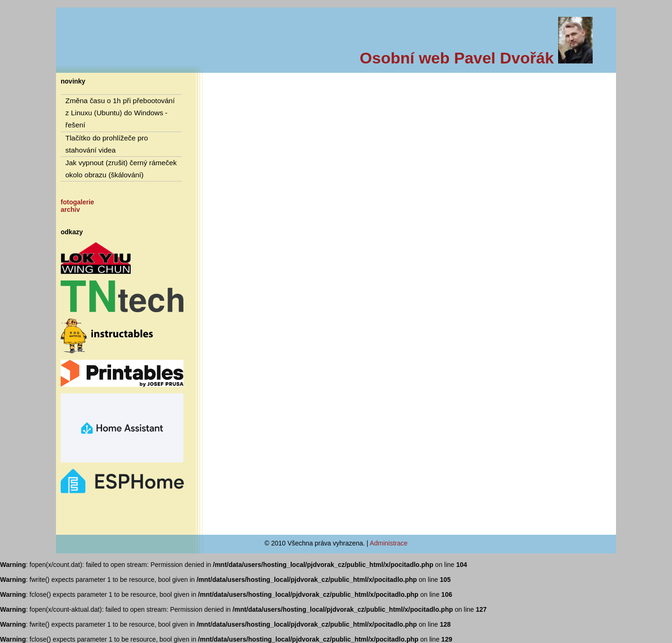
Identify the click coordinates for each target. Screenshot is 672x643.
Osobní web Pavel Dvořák (476, 58)
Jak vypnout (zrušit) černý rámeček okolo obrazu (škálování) (121, 169)
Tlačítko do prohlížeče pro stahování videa (107, 144)
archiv (70, 210)
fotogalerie (77, 202)
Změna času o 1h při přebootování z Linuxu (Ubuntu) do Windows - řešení (120, 113)
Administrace (388, 543)
